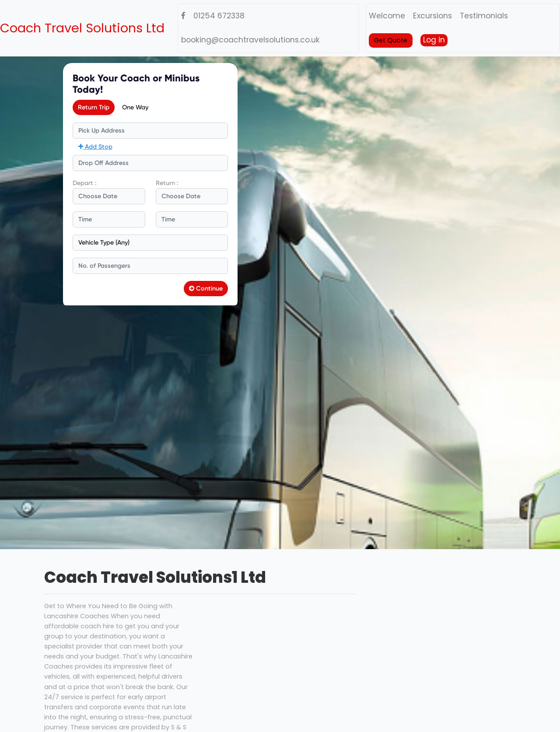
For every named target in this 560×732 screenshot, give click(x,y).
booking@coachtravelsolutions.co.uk (250, 40)
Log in (434, 40)
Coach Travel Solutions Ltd (82, 28)
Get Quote (391, 40)
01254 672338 (219, 16)
